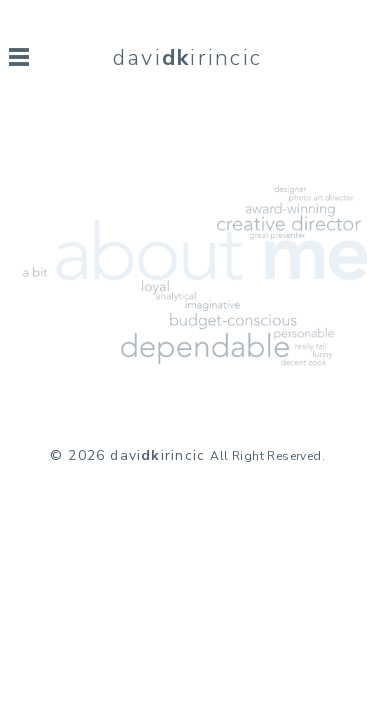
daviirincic (187, 58)
